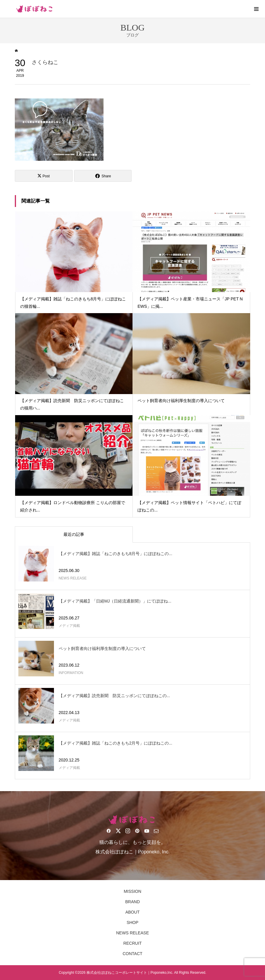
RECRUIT (132, 943)
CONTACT (133, 954)
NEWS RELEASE (132, 933)
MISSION (132, 891)
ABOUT (132, 912)
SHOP (132, 922)
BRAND (132, 902)
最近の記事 (74, 534)
